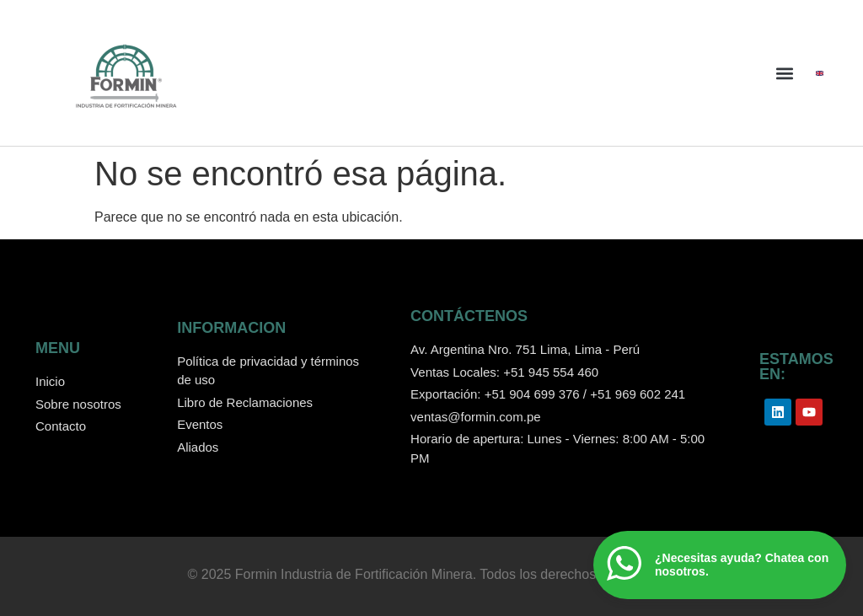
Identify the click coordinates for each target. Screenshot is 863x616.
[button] (785, 73)
